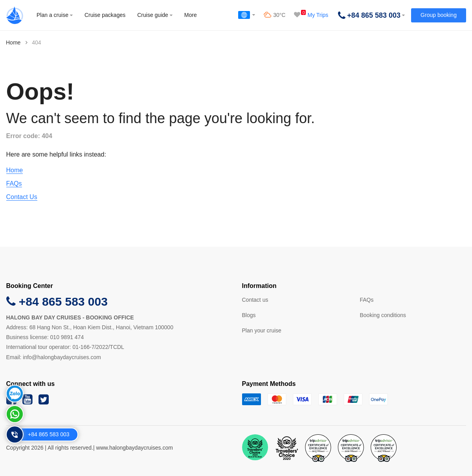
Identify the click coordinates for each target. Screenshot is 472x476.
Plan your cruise (262, 330)
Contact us (255, 300)
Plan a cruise (55, 15)
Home (13, 42)
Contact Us (22, 197)
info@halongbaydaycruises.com (62, 357)
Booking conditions (383, 315)
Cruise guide (155, 15)
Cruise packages (105, 15)
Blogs (249, 315)
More (191, 15)
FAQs (14, 184)
